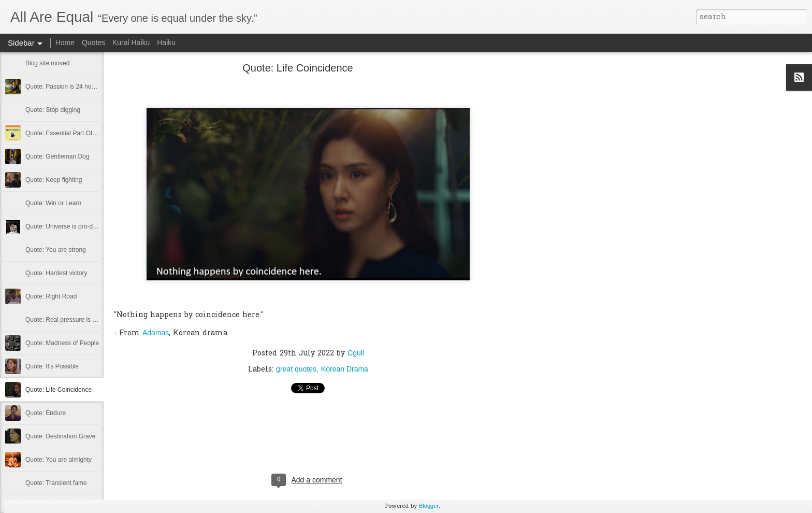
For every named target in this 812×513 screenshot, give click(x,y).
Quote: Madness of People (62, 343)
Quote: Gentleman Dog (57, 156)
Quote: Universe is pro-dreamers (70, 226)
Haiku (166, 42)
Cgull (356, 353)
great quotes (296, 369)
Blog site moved (47, 63)
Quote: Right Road (51, 296)
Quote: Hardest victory (56, 273)
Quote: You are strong (56, 250)
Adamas (156, 333)
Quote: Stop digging (53, 110)
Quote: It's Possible (52, 366)
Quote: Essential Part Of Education (74, 133)
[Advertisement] (559, 231)
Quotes (93, 42)
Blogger (429, 506)
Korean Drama (345, 369)
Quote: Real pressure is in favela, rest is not (86, 320)
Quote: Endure (46, 413)
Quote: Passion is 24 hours (63, 87)
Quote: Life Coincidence (59, 390)
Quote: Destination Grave (60, 436)
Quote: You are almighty (59, 460)
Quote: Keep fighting (54, 180)
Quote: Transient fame (56, 483)
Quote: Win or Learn (53, 203)
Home (65, 42)
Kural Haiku (131, 42)
